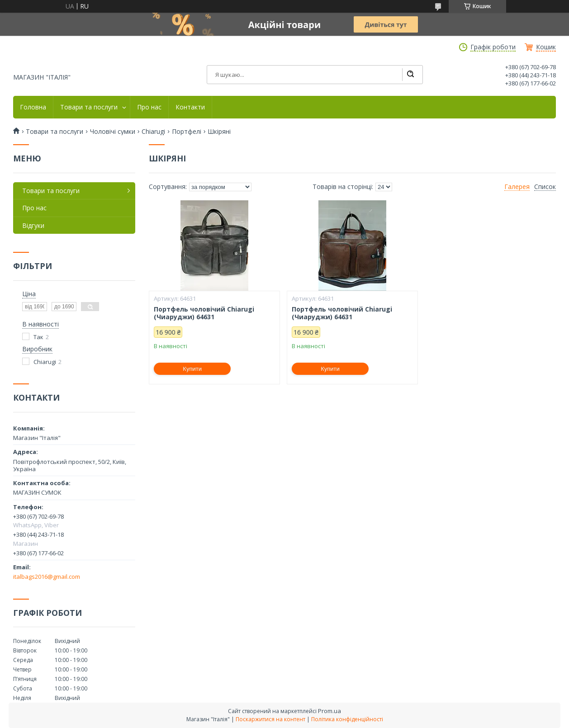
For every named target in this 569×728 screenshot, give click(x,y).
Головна (33, 107)
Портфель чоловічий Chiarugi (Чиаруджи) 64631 (204, 313)
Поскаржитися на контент (270, 719)
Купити (192, 369)
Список (545, 187)
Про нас (149, 107)
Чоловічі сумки (113, 132)
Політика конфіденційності (347, 719)
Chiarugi (153, 132)
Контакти (190, 107)
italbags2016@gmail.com (47, 577)
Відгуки (33, 225)
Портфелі (187, 132)
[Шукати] (410, 75)
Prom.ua (330, 711)
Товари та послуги (89, 107)
